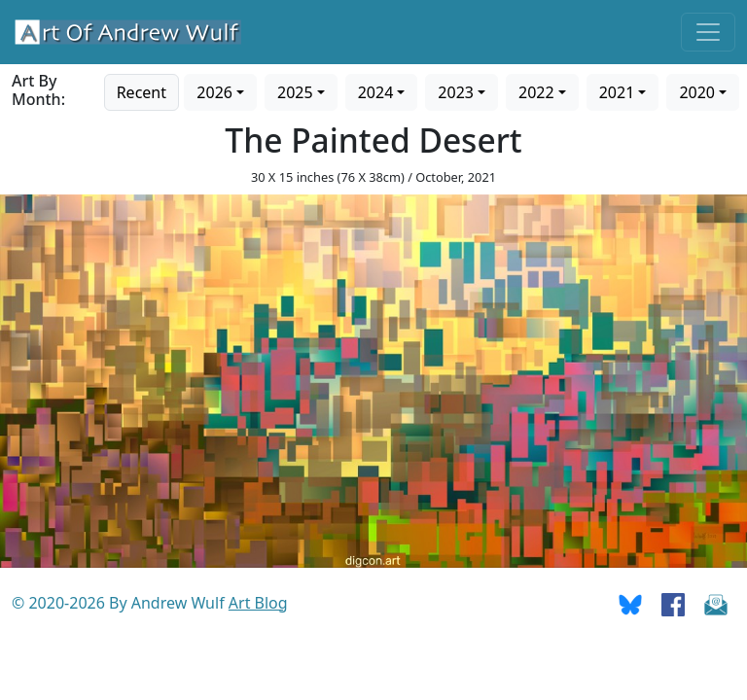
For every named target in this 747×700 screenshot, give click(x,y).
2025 (295, 92)
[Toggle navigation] (708, 32)
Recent (142, 92)
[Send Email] (716, 603)
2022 (536, 92)
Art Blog (258, 603)
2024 (376, 92)
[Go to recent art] (142, 90)
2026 (214, 92)
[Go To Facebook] (673, 603)
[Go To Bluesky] (630, 603)
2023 (456, 92)
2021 (617, 92)
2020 (697, 92)
